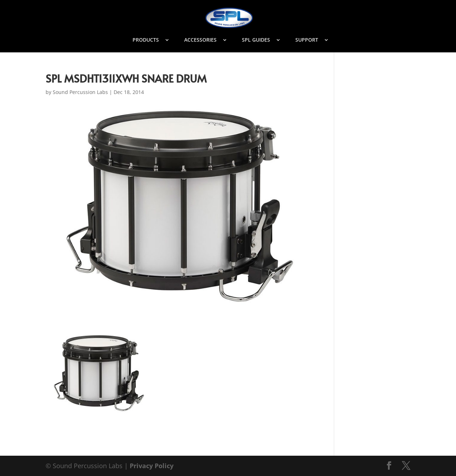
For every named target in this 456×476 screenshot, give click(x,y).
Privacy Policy (152, 466)
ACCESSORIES (200, 40)
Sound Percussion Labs (80, 92)
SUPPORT (307, 40)
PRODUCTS (146, 40)
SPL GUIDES (256, 40)
